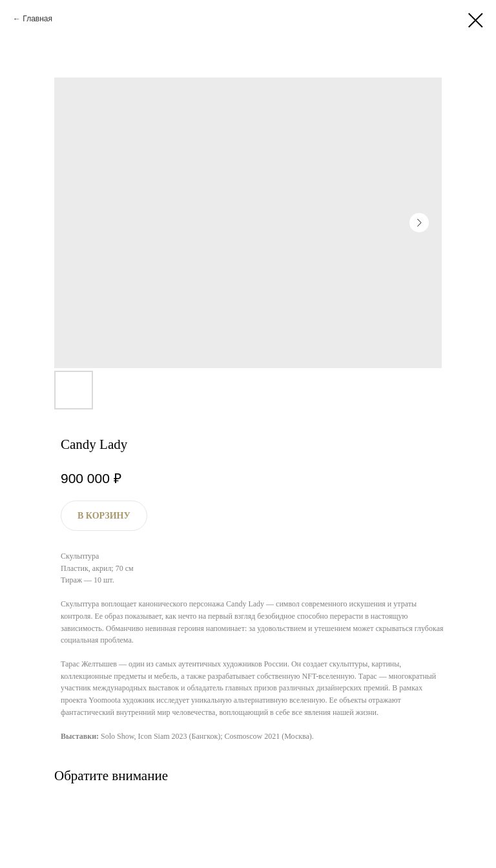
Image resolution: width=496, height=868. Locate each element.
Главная (37, 19)
